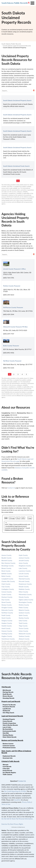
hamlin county (7, 626)
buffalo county (7, 573)
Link (6, 518)
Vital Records (6, 687)
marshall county (24, 579)
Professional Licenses (9, 748)
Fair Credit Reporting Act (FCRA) (15, 791)
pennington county (25, 602)
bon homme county (8, 563)
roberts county (24, 610)
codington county (8, 589)
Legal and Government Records (12, 716)
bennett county (7, 560)
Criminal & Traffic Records (10, 761)
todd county (23, 623)
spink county (23, 615)
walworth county (25, 634)
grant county (6, 618)
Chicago (12, 518)
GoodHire (17, 800)
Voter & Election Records (10, 725)
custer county (6, 594)
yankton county (24, 636)
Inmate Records (7, 771)
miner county (23, 592)
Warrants (6, 765)
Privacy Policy (26, 802)
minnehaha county (25, 594)
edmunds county (7, 610)
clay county (6, 587)
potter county (24, 607)
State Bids (6, 733)
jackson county (24, 558)
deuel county (6, 602)
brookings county (8, 566)
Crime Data (6, 769)
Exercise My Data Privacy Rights (12, 824)
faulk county (6, 615)
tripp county (23, 626)
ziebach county (24, 639)
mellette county (24, 589)
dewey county (7, 605)
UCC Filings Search (8, 713)
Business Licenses (8, 744)
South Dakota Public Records (11, 44)
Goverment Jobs (8, 758)
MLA (18, 518)
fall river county (7, 613)
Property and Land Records (11, 701)
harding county (7, 634)
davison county (7, 597)
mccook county (24, 581)
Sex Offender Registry (9, 773)
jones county (23, 563)
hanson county (7, 631)
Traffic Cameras (7, 774)
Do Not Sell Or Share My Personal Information (17, 819)
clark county (6, 584)
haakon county (7, 623)
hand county (6, 628)
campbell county (7, 579)
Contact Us (11, 488)
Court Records (7, 767)
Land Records (7, 709)
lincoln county (24, 573)
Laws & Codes (7, 727)
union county (24, 631)
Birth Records (7, 690)
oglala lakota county (26, 600)
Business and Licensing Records (12, 740)
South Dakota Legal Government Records (17, 46)
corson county (7, 592)
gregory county (7, 621)
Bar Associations (8, 729)
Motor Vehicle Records (10, 737)
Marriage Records (8, 692)
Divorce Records (8, 696)
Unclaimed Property (9, 719)
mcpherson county (25, 584)
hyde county (23, 555)
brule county (6, 571)
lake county (23, 568)
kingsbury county (25, 566)
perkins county (24, 605)
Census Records (7, 721)
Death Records (7, 694)
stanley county (24, 618)
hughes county (7, 636)
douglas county (7, 607)
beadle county (6, 558)
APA (23, 518)
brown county (6, 568)
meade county (24, 587)
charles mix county (8, 581)
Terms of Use (6, 804)
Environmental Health (9, 731)
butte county (6, 576)
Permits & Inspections (9, 723)
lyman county (24, 576)
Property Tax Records (9, 705)
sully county (23, 621)
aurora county (6, 555)
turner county (24, 628)
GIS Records (6, 711)
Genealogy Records (8, 698)
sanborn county (24, 613)
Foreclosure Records (9, 707)
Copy (30, 518)
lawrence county (25, 571)
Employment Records (9, 756)
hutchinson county (8, 639)
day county (6, 600)
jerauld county (24, 560)
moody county (24, 597)
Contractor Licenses (9, 746)
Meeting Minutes (8, 735)
